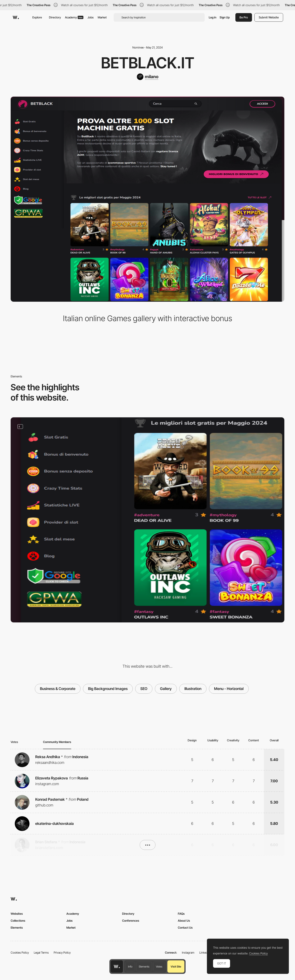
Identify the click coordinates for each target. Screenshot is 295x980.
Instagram (188, 952)
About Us (184, 921)
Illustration (193, 689)
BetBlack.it (148, 63)
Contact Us (185, 927)
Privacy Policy (62, 952)
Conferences (131, 921)
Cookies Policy (20, 952)
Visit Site (176, 966)
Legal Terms (41, 952)
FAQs (181, 914)
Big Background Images (108, 689)
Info (130, 966)
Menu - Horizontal (229, 689)
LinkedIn (205, 952)
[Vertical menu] (147, 520)
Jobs (91, 17)
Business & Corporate (58, 689)
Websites (17, 914)
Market (102, 17)
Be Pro (244, 17)
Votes (159, 966)
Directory (55, 17)
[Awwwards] (16, 17)
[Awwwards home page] (117, 966)
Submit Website (269, 17)
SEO (144, 689)
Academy (74, 17)
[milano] (148, 77)
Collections (18, 921)
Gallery (166, 689)
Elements (144, 966)
